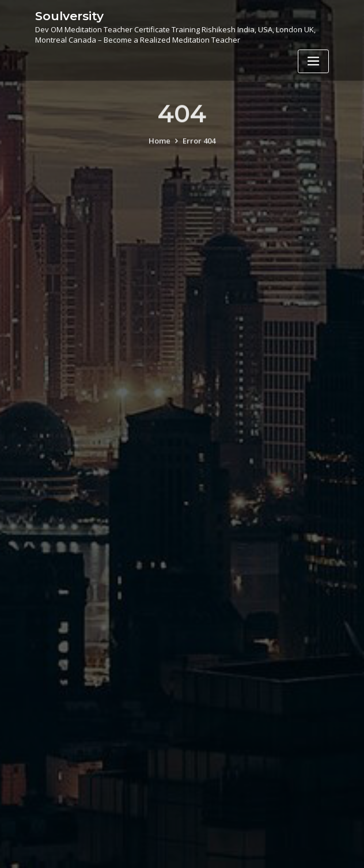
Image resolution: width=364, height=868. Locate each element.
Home (160, 148)
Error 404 (199, 148)
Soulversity (69, 16)
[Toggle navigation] (313, 61)
